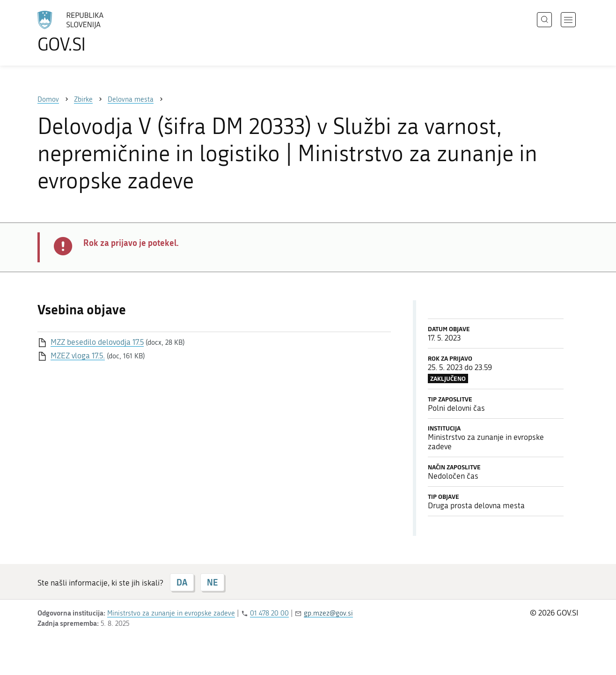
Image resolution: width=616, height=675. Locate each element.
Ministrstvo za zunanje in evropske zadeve (171, 613)
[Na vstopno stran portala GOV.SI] (96, 32)
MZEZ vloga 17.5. (78, 356)
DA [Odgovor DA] (182, 582)
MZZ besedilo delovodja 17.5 (97, 342)
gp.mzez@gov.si (328, 613)
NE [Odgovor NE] (212, 582)
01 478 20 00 (269, 613)
